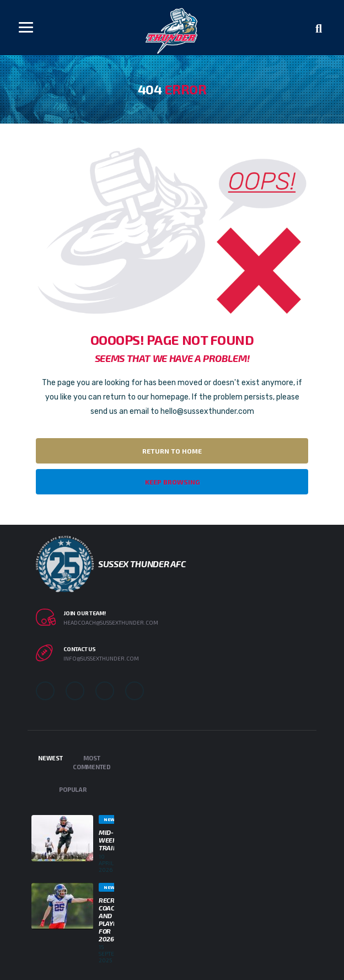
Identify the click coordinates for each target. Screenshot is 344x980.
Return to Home (172, 451)
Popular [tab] (72, 789)
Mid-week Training (114, 840)
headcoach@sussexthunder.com (111, 622)
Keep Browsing (172, 482)
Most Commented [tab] (92, 763)
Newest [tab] (50, 758)
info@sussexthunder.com (101, 658)
